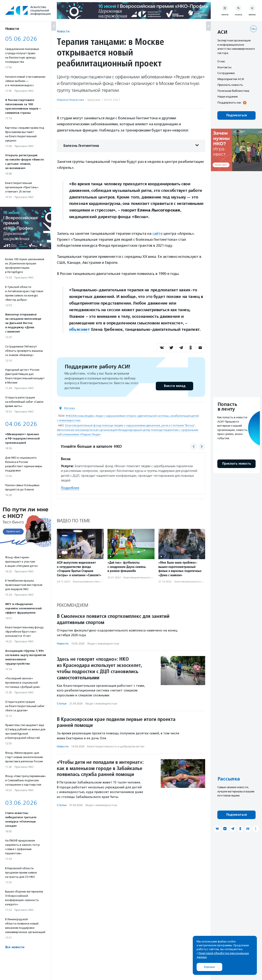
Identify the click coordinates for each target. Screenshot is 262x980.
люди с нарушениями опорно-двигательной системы (132, 416)
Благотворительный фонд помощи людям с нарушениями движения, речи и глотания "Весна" (130, 425)
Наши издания (227, 96)
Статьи (62, 704)
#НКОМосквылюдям (80, 416)
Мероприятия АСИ (231, 79)
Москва (69, 408)
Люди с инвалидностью (103, 644)
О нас (221, 61)
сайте (157, 233)
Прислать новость (230, 85)
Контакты (224, 67)
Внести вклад (174, 386)
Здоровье (94, 100)
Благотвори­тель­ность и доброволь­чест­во (150, 577)
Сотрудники (226, 73)
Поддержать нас (229, 102)
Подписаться (236, 115)
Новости (63, 31)
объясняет (79, 330)
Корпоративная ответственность (93, 582)
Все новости (15, 947)
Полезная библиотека (233, 91)
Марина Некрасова (70, 100)
